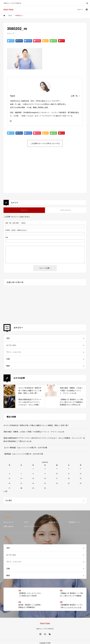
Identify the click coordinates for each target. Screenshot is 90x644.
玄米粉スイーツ (75, 522)
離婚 (8, 366)
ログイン (80, 10)
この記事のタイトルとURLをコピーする (45, 143)
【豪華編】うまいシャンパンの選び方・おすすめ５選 (23, 454)
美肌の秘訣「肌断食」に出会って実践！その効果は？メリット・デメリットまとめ (34, 432)
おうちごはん (11, 345)
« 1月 (5, 491)
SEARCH (87, 3)
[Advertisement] (25, 172)
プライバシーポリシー (32, 526)
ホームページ (8, 522)
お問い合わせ (8, 526)
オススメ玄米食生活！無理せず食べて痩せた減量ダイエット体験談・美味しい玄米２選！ (36, 425)
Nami (13, 96)
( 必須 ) (15, 223)
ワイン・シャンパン (14, 352)
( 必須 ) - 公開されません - (17, 230)
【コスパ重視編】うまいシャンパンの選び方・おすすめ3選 (25, 448)
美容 (8, 338)
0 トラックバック (66, 210)
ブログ (26, 522)
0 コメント (24, 210)
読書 (8, 359)
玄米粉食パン (54, 522)
